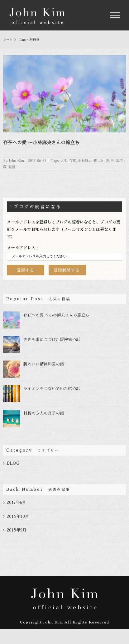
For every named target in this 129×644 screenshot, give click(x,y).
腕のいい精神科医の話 (44, 364)
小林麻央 (85, 161)
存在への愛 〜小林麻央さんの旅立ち (41, 143)
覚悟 (12, 167)
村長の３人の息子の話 (44, 413)
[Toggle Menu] (115, 15)
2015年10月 (18, 516)
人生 (64, 161)
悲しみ (99, 161)
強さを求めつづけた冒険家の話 (52, 340)
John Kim (16, 161)
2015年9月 (17, 530)
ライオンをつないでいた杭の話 (52, 389)
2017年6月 (17, 502)
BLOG (13, 463)
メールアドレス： (23, 248)
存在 (73, 161)
